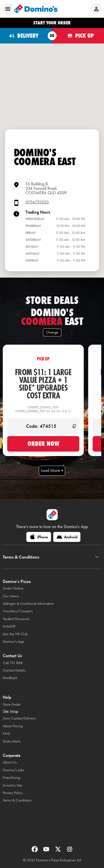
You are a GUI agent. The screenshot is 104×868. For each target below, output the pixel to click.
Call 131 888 (13, 663)
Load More (52, 470)
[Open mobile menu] (8, 9)
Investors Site (12, 785)
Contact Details (14, 670)
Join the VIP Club (15, 634)
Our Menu (11, 596)
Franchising (11, 778)
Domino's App (13, 642)
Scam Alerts (12, 741)
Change (52, 332)
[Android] (67, 537)
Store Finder (12, 704)
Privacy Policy (13, 793)
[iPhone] (39, 537)
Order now (43, 444)
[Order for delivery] (26, 36)
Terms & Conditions (17, 800)
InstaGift (9, 626)
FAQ (6, 733)
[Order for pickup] (78, 36)
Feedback (10, 678)
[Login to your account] (96, 9)
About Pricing (13, 726)
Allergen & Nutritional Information (28, 604)
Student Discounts (16, 619)
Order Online (13, 588)
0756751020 (37, 202)
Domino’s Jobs (13, 770)
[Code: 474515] (43, 426)
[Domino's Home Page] (36, 9)
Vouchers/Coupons (18, 611)
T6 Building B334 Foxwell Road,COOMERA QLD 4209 (46, 188)
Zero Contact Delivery (19, 718)
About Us (10, 762)
